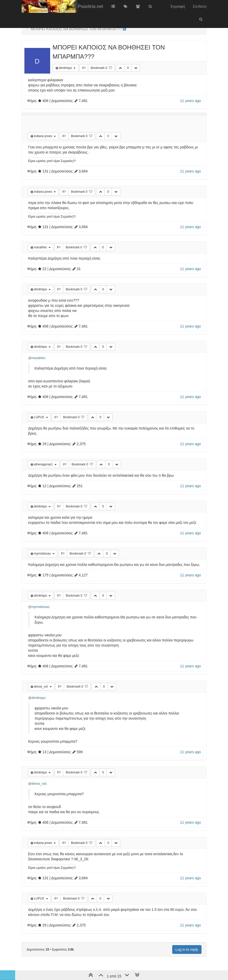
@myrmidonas (39, 607)
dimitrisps (66, 68)
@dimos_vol (37, 784)
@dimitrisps (37, 698)
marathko (41, 247)
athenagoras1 (44, 464)
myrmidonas (43, 554)
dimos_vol (41, 687)
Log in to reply (187, 950)
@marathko (37, 358)
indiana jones (43, 136)
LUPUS (39, 417)
